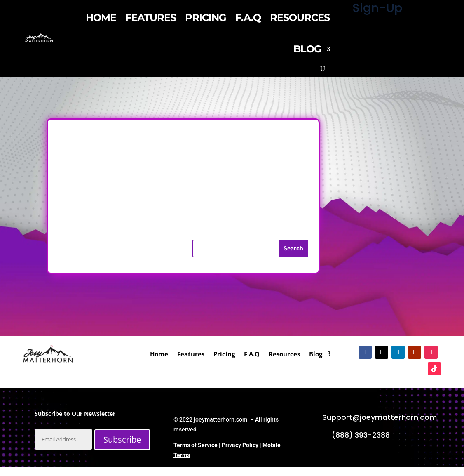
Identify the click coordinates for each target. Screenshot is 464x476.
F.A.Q (248, 18)
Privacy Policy (240, 445)
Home (101, 18)
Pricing (206, 18)
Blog (307, 49)
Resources (300, 18)
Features (151, 18)
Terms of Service (196, 445)
